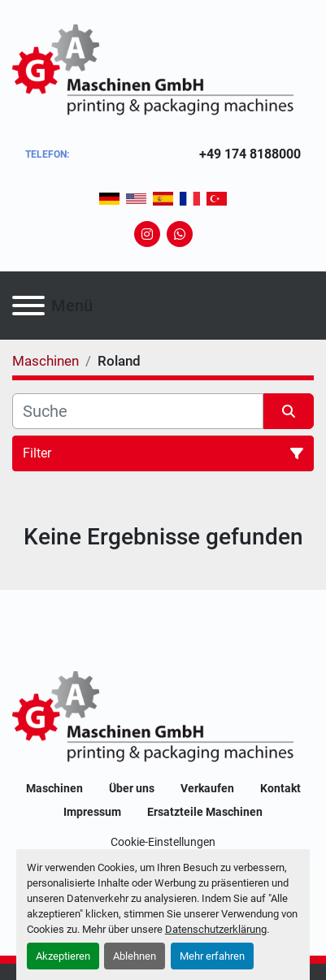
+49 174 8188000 (250, 154)
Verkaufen (207, 788)
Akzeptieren (63, 956)
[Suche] (138, 411)
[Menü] (28, 306)
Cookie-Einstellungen (163, 842)
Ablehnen (135, 956)
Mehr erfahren (212, 956)
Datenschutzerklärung (216, 929)
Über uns (132, 788)
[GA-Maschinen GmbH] (163, 718)
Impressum (92, 812)
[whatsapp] (180, 234)
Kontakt (280, 788)
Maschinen (54, 788)
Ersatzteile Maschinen (205, 812)
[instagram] (147, 234)
